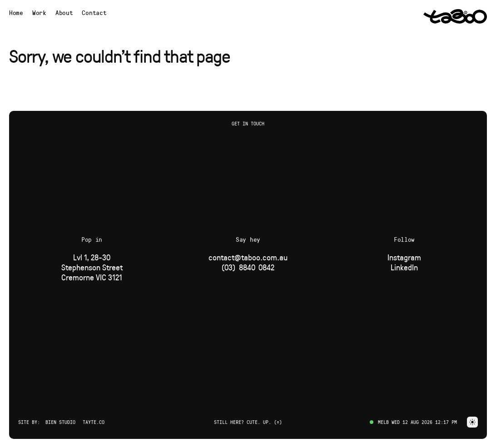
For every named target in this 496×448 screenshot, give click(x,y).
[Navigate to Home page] (16, 13)
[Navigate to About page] (64, 13)
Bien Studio (60, 422)
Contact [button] (94, 13)
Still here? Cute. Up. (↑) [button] (248, 422)
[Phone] (248, 267)
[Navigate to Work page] (39, 13)
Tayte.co (94, 422)
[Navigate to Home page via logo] (455, 16)
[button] (472, 422)
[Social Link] (404, 257)
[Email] (248, 257)
